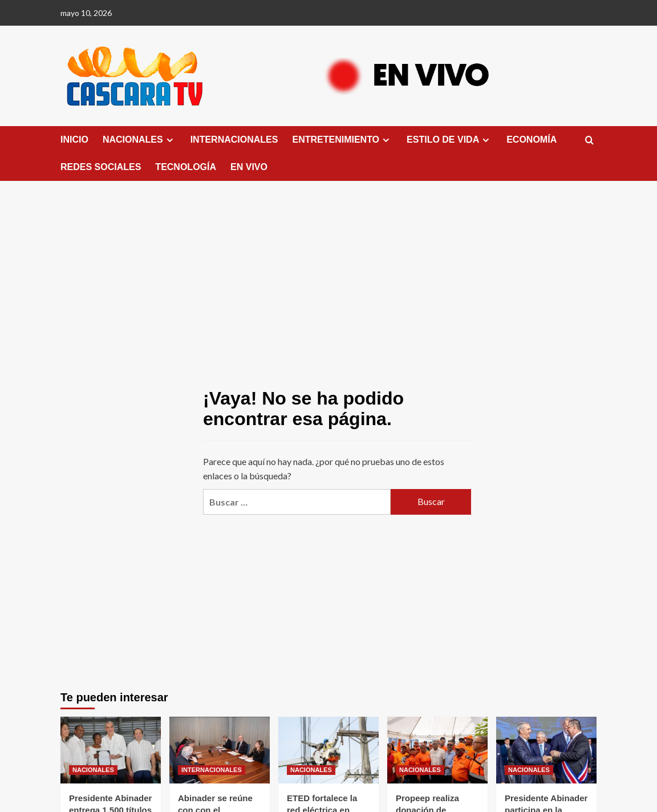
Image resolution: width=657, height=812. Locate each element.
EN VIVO (249, 167)
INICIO (74, 140)
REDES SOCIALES (101, 167)
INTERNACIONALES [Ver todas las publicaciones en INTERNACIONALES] (212, 770)
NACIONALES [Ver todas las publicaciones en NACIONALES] (93, 770)
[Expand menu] (170, 140)
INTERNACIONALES (234, 140)
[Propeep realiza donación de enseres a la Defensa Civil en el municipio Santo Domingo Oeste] (437, 750)
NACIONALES (139, 140)
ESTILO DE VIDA (449, 140)
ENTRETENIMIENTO (342, 140)
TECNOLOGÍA (186, 167)
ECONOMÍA (532, 140)
